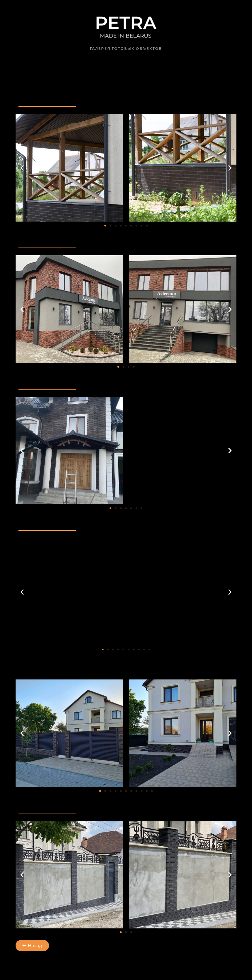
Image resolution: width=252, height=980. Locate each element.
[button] (22, 168)
